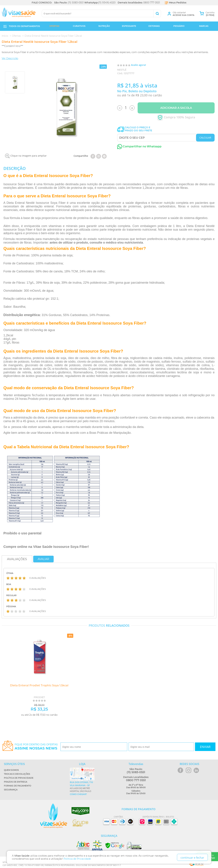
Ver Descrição (10, 58)
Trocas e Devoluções (17, 774)
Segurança (11, 790)
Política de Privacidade (19, 778)
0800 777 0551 (152, 3)
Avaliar (43, 559)
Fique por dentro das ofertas (36, 747)
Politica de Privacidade (77, 859)
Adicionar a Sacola (176, 108)
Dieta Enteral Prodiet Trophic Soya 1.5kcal (38, 685)
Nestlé (122, 70)
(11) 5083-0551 (76, 3)
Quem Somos (11, 770)
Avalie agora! (138, 65)
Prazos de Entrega (16, 782)
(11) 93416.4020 (107, 3)
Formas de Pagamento (18, 786)
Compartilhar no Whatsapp (139, 146)
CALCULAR (205, 138)
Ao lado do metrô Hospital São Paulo (82, 788)
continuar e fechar (192, 858)
